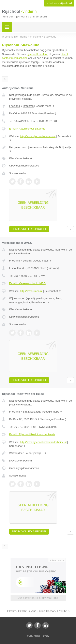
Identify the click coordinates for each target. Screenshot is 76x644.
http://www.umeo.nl (31, 291)
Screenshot (53, 291)
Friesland (14, 106)
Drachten (28, 106)
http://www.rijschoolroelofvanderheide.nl (43, 442)
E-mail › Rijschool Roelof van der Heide (32, 434)
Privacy (45, 636)
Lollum (27, 261)
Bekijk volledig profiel (29, 229)
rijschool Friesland (38, 54)
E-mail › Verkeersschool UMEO (27, 283)
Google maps (45, 106)
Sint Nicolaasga (32, 412)
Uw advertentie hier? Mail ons (38, 598)
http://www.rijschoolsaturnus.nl (38, 136)
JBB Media (35, 636)
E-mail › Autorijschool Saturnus (27, 129)
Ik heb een (59, 3)
